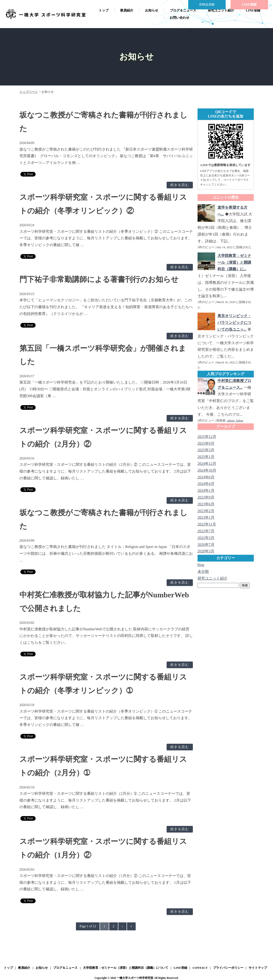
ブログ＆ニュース (183, 10)
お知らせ (152, 10)
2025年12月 (207, 437)
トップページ (29, 92)
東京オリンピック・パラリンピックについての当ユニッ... (234, 323)
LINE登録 (253, 10)
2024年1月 (206, 490)
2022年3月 (206, 538)
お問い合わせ (180, 18)
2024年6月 (206, 477)
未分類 (203, 571)
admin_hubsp (235, 421)
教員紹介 (127, 10)
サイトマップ (258, 968)
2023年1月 (206, 517)
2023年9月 (206, 497)
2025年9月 (206, 443)
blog (201, 565)
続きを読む (180, 185)
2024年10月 (207, 470)
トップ (104, 10)
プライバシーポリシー (228, 968)
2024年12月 (207, 464)
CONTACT (200, 968)
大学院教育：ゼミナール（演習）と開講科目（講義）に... (234, 262)
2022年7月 (206, 531)
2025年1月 (206, 457)
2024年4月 (206, 484)
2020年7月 (206, 545)
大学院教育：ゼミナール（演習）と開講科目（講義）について (126, 968)
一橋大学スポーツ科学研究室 (135, 978)
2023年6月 (206, 504)
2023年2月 (206, 511)
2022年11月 (207, 524)
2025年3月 (206, 450)
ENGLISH (207, 5)
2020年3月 (206, 551)
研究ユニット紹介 (221, 10)
